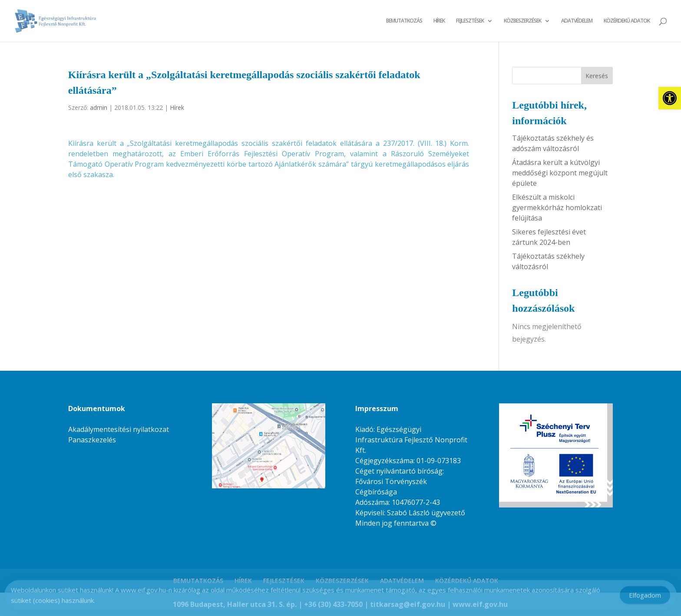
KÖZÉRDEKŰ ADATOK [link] (627, 21)
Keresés (597, 76)
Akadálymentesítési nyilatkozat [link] (119, 429)
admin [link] (99, 107)
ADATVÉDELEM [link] (577, 21)
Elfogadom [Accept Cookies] (645, 598)
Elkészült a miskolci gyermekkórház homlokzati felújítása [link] (557, 208)
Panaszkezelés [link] (92, 440)
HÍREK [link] (439, 21)
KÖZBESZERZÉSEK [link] (522, 21)
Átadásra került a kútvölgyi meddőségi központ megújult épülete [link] (560, 173)
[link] (670, 98)
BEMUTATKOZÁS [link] (404, 21)
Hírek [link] (177, 107)
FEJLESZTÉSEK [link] (470, 21)
